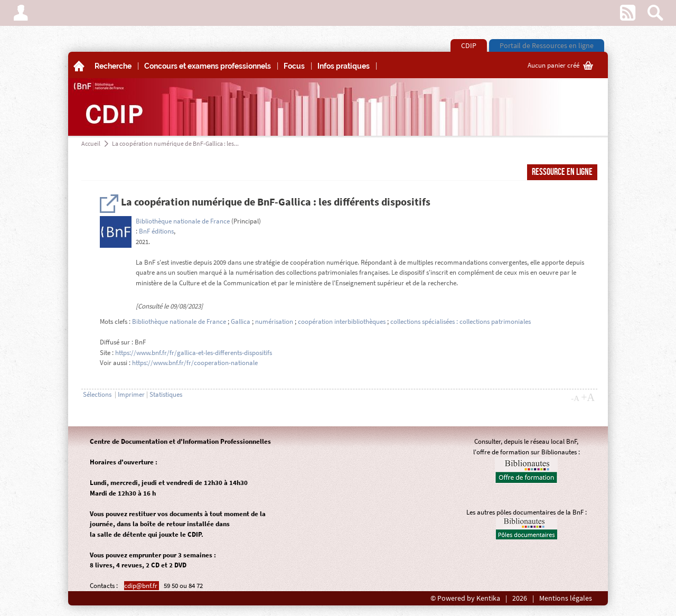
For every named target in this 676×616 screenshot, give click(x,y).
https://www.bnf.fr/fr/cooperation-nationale (195, 363)
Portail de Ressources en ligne (547, 45)
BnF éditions (156, 231)
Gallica (241, 321)
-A (575, 398)
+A (588, 397)
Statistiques (166, 394)
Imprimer (131, 394)
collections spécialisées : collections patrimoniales (461, 321)
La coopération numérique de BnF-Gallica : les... (175, 143)
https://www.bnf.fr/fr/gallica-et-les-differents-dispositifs (194, 353)
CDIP (469, 45)
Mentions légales (566, 598)
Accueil (91, 143)
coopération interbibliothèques (342, 321)
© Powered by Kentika (465, 598)
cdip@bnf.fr (142, 586)
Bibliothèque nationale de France (183, 221)
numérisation (274, 321)
